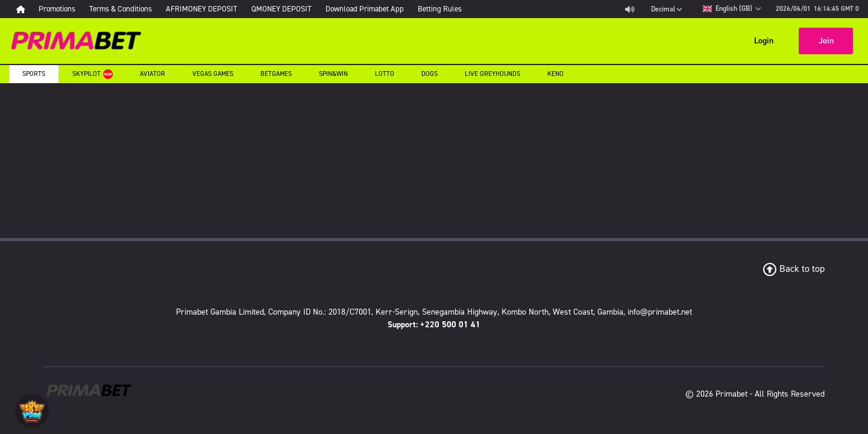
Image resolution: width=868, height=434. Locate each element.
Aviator (153, 74)
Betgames (276, 74)
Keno (555, 74)
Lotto (385, 74)
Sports (34, 74)
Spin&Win (333, 74)
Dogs (429, 74)
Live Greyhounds (492, 74)
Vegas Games (213, 74)
